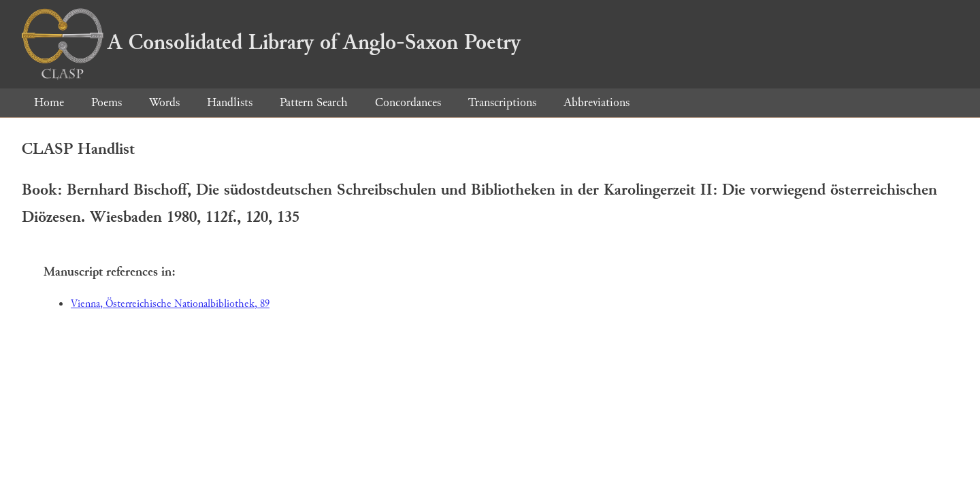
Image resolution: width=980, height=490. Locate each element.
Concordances (408, 102)
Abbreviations (597, 102)
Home (49, 102)
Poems (107, 102)
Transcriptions (502, 102)
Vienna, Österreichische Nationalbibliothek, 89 (170, 304)
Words (164, 102)
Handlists (230, 102)
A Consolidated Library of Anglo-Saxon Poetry (271, 42)
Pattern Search (314, 102)
